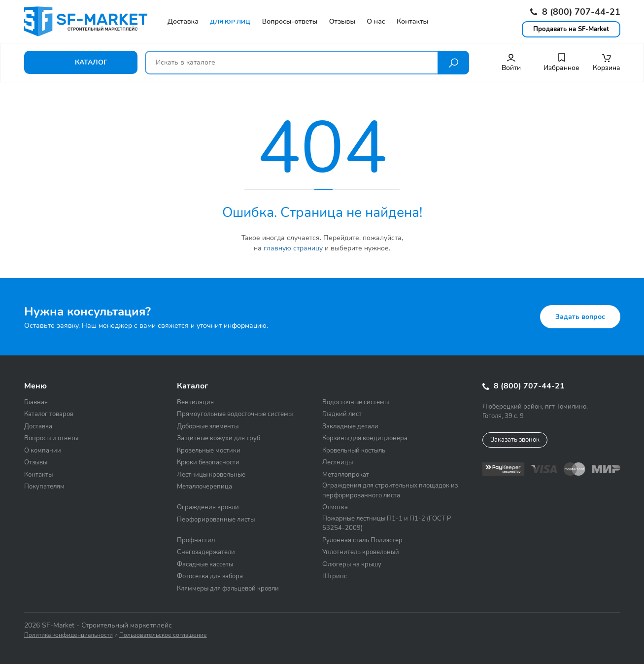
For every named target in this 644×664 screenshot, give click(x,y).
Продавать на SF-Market (571, 29)
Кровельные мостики (209, 451)
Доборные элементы (208, 426)
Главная (36, 402)
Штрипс (335, 576)
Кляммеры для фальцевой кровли (228, 589)
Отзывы (36, 462)
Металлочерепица (204, 487)
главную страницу (293, 248)
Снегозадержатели (206, 552)
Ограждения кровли (208, 507)
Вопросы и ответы (51, 438)
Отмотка (335, 507)
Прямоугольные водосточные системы (235, 414)
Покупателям (44, 487)
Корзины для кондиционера (365, 438)
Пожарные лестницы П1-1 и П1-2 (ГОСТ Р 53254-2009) (387, 524)
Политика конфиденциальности (68, 635)
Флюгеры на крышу (352, 564)
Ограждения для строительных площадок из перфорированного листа (390, 490)
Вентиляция (195, 402)
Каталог (81, 62)
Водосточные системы (356, 402)
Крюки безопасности (208, 462)
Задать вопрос (580, 317)
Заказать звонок (515, 440)
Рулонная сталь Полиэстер (362, 540)
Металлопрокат (346, 475)
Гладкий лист (342, 414)
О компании (43, 451)
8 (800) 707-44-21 (575, 12)
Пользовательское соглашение (163, 635)
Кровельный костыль (354, 451)
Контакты (38, 475)
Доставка (38, 426)
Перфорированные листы (216, 520)
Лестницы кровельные (211, 475)
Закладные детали (350, 426)
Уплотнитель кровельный (361, 552)
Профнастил (196, 540)
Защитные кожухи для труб (219, 438)
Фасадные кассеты (205, 564)
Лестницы (338, 462)
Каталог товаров (49, 414)
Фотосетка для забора (210, 576)
